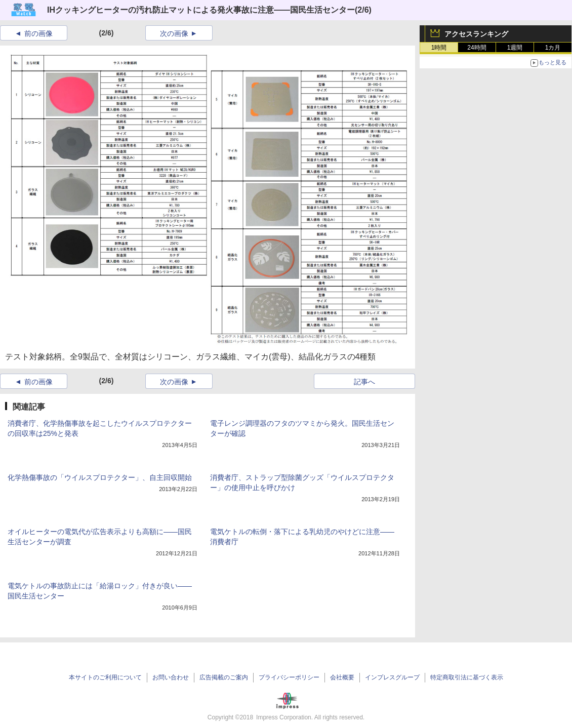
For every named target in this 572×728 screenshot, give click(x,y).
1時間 (439, 48)
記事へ (364, 382)
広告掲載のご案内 (224, 677)
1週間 (515, 48)
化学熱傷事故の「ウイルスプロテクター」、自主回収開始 (100, 477)
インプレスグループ (392, 677)
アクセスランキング (476, 34)
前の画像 (38, 33)
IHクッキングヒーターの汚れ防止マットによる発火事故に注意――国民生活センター (201, 10)
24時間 (477, 48)
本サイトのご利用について (105, 677)
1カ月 (553, 48)
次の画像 (174, 33)
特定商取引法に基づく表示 (467, 677)
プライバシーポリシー (289, 677)
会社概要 (342, 677)
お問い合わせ (171, 677)
